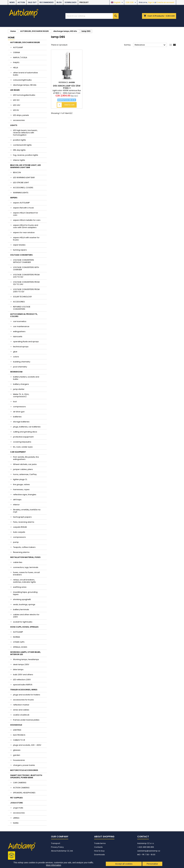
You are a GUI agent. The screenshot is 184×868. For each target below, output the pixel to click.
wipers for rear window (24, 232)
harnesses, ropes (21, 489)
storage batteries (21, 422)
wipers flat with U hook (23, 208)
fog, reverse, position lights (26, 155)
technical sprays (21, 347)
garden (17, 755)
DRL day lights (19, 150)
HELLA (16, 68)
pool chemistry (20, 367)
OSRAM (16, 52)
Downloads (71, 2)
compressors (19, 407)
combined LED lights (22, 145)
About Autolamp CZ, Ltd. (62, 851)
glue (15, 352)
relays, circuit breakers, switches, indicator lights (24, 581)
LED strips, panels (21, 115)
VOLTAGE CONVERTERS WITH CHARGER (26, 268)
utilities (16, 818)
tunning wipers (20, 250)
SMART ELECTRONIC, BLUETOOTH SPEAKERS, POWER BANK (26, 776)
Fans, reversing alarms (24, 522)
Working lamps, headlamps (26, 659)
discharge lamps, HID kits (25, 85)
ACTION (21, 2)
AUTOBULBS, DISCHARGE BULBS (25, 42)
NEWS (12, 2)
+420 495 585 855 (146, 847)
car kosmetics (20, 321)
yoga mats (18, 808)
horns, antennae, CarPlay (25, 474)
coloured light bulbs (22, 80)
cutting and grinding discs (25, 432)
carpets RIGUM (20, 527)
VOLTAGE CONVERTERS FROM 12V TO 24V (26, 283)
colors (16, 357)
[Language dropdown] (117, 2)
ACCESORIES (19, 302)
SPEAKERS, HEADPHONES (24, 793)
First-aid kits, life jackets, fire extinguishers (26, 458)
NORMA (17, 637)
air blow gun (19, 412)
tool (15, 402)
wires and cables (21, 710)
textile (16, 823)
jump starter (19, 389)
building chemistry (22, 362)
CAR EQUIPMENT (18, 452)
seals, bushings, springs (24, 604)
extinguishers (19, 331)
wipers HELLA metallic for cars (27, 220)
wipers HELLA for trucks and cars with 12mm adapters (26, 226)
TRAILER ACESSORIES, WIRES (24, 690)
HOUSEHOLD (16, 725)
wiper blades (19, 245)
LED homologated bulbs (24, 95)
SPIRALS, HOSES (20, 647)
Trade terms (100, 843)
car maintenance (21, 326)
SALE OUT (32, 2)
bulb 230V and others (23, 675)
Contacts (98, 847)
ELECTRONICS (19, 735)
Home (11, 37)
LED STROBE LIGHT (21, 183)
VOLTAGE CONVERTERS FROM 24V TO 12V (26, 276)
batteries (17, 417)
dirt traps (17, 500)
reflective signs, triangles (25, 495)
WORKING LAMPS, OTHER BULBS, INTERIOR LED (25, 653)
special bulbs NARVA (23, 685)
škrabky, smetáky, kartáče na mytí (27, 511)
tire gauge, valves (21, 484)
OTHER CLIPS (19, 642)
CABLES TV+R (19, 740)
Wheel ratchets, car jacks (25, 464)
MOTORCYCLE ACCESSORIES (24, 770)
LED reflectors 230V (22, 680)
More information (54, 865)
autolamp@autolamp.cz (149, 851)
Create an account (165, 2)
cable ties (18, 562)
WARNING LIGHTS (21, 193)
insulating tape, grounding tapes (25, 593)
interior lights (19, 160)
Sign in (151, 2)
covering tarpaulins (22, 442)
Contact (143, 837)
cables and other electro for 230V (26, 616)
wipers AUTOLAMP (21, 203)
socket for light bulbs (23, 622)
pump (16, 542)
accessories (19, 120)
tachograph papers (22, 517)
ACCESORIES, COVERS (23, 188)
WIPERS (14, 198)
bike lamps (18, 669)
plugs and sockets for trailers (27, 695)
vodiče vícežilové (21, 715)
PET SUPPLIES (16, 798)
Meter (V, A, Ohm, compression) (21, 395)
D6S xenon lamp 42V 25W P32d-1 (67, 87)
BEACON (17, 172)
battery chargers (21, 384)
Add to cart (69, 105)
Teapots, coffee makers (24, 547)
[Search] (92, 16)
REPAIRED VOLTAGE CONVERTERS (22, 308)
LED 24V (17, 105)
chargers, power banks (24, 765)
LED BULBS (15, 90)
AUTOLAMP (18, 47)
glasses (17, 750)
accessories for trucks (23, 700)
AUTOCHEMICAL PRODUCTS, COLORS (24, 315)
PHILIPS (16, 63)
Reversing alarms (21, 552)
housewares (19, 760)
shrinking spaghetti (22, 599)
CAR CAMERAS (20, 783)
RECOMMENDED (47, 2)
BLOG (59, 2)
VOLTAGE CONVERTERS (21, 255)
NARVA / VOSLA (20, 57)
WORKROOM (16, 372)
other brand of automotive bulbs (25, 74)
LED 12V (16, 100)
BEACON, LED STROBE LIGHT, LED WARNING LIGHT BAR (26, 166)
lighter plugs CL (20, 479)
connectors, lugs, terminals (26, 567)
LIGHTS (14, 125)
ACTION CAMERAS (21, 788)
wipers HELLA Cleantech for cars (26, 214)
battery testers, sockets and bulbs (26, 378)
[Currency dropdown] (131, 2)
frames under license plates (26, 720)
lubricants (18, 337)
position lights (19, 140)
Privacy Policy (57, 847)
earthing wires (20, 587)
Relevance (150, 45)
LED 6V (16, 110)
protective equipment (23, 437)
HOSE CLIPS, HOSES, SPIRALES (24, 627)
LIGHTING (17, 730)
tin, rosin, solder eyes (23, 447)
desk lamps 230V (21, 664)
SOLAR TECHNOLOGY (22, 297)
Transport (56, 843)
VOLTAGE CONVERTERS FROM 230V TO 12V (26, 290)
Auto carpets (19, 532)
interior (16, 505)
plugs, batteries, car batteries (27, 427)
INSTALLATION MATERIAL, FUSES (25, 557)
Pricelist (84, 2)
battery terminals (21, 609)
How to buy (99, 851)
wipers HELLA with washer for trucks (26, 239)
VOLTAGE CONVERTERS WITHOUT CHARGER (24, 261)
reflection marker (21, 705)
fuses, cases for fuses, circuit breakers (26, 574)
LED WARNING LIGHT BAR (24, 177)
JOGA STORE (16, 803)
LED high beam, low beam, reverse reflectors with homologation (25, 133)
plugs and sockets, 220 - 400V (27, 745)
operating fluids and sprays (26, 342)
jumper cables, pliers (23, 469)
